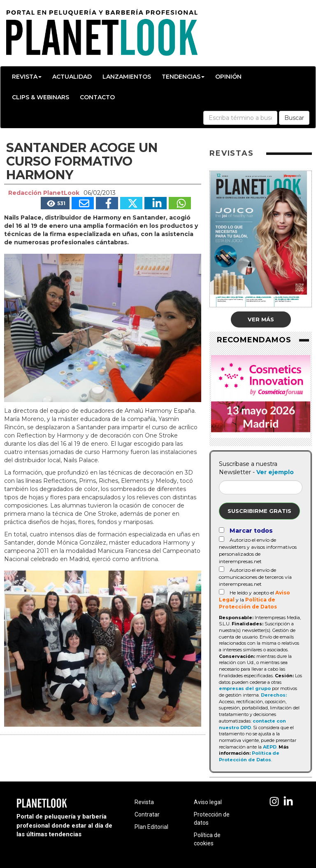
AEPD (270, 747)
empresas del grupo (245, 688)
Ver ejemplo (275, 472)
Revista (27, 77)
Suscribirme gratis (259, 511)
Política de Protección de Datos (249, 756)
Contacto (97, 97)
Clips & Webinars (41, 97)
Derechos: (274, 695)
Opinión (228, 77)
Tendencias (183, 77)
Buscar (294, 118)
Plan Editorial (151, 827)
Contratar (147, 814)
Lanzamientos (127, 77)
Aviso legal (208, 802)
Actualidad (72, 77)
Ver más (261, 319)
